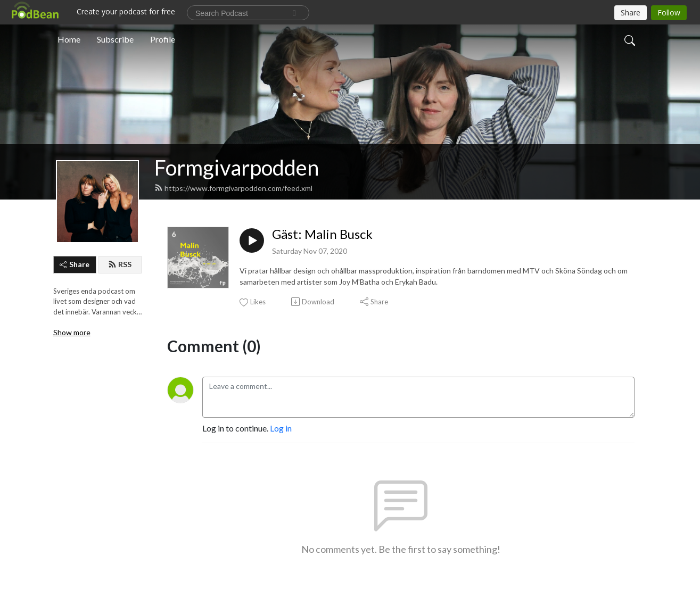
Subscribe (115, 39)
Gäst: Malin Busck (322, 234)
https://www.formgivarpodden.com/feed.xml (233, 188)
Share (75, 264)
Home (69, 39)
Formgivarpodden (237, 168)
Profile (163, 39)
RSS (120, 264)
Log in (281, 428)
